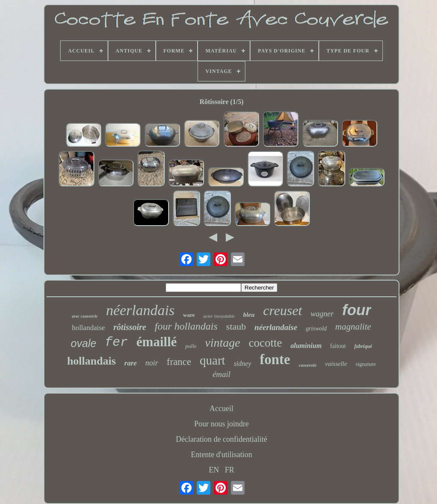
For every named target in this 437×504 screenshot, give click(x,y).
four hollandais (186, 326)
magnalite (353, 327)
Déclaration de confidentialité (221, 439)
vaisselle (336, 364)
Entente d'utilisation (221, 455)
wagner (322, 314)
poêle (191, 346)
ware (189, 315)
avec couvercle (84, 316)
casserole (308, 365)
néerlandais (140, 310)
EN (214, 470)
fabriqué (363, 346)
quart (213, 360)
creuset (283, 310)
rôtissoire (130, 327)
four (357, 310)
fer (117, 342)
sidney (243, 364)
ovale (84, 343)
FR (230, 470)
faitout (338, 346)
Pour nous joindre (221, 424)
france (179, 362)
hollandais (91, 361)
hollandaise (88, 328)
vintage (222, 343)
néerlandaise (276, 327)
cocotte (265, 343)
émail (221, 374)
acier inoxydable (219, 316)
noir (152, 363)
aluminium (306, 346)
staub (236, 326)
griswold (316, 329)
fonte (275, 359)
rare (130, 363)
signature (366, 364)
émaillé (157, 342)
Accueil (221, 408)
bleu (249, 315)
